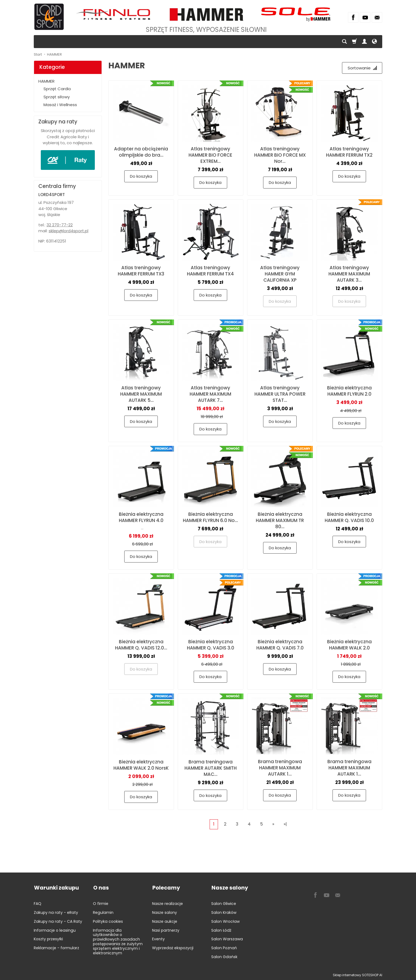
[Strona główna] (49, 17)
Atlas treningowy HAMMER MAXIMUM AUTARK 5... (141, 394)
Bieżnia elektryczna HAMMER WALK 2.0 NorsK (141, 765)
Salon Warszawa (227, 938)
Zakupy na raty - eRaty (56, 912)
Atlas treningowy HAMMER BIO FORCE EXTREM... (210, 155)
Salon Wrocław (225, 921)
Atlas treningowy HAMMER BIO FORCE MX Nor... (280, 155)
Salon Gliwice (224, 903)
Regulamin (103, 912)
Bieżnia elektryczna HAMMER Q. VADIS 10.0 (349, 517)
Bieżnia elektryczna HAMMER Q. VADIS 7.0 (280, 645)
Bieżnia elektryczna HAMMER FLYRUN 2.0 (349, 391)
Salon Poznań (224, 947)
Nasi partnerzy (166, 930)
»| (285, 824)
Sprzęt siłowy (57, 97)
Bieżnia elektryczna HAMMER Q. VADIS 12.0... (141, 645)
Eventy (158, 938)
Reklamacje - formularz (56, 947)
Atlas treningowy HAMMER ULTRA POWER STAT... (280, 394)
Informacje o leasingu (55, 930)
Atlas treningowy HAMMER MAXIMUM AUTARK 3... (349, 274)
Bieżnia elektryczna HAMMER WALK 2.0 (349, 645)
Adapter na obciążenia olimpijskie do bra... (141, 152)
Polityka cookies (108, 921)
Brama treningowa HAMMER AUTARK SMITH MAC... (211, 768)
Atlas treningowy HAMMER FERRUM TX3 (141, 271)
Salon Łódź (221, 930)
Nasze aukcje (165, 921)
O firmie (101, 903)
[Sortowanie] (362, 68)
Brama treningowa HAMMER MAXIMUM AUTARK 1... (280, 768)
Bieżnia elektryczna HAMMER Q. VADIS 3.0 (211, 645)
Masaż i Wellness (60, 105)
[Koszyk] (354, 42)
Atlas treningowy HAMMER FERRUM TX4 (210, 271)
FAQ (38, 903)
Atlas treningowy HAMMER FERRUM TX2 (349, 152)
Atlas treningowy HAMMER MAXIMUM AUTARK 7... (210, 394)
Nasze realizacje (167, 903)
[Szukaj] (344, 42)
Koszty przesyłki (48, 938)
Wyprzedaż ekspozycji (173, 947)
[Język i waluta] (374, 42)
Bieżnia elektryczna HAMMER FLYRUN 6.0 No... (210, 517)
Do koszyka (141, 176)
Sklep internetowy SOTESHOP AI (358, 974)
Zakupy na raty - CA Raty (58, 921)
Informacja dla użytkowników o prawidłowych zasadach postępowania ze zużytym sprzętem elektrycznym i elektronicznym (118, 941)
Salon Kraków (224, 912)
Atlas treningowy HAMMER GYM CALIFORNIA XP (280, 274)
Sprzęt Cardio (57, 89)
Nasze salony (165, 912)
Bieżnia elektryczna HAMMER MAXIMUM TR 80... (280, 520)
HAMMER (46, 81)
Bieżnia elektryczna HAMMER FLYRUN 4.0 (141, 517)
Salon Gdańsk (224, 956)
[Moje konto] (364, 42)
